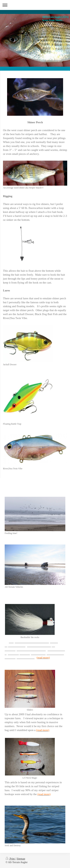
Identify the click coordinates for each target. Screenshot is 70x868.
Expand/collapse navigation (35, 5)
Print (10, 859)
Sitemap (21, 859)
